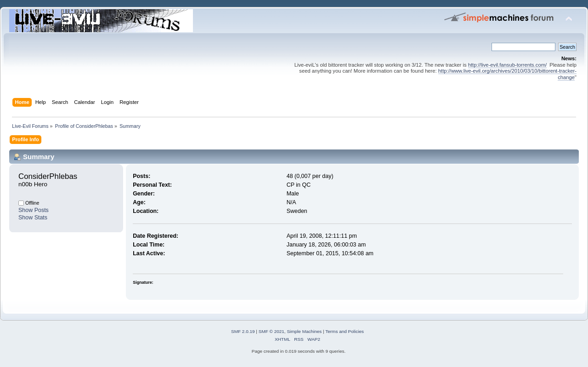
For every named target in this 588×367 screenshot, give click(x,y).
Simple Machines (304, 331)
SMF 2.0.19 (243, 331)
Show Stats (33, 218)
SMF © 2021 (271, 331)
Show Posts (34, 210)
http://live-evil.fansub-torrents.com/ (507, 65)
